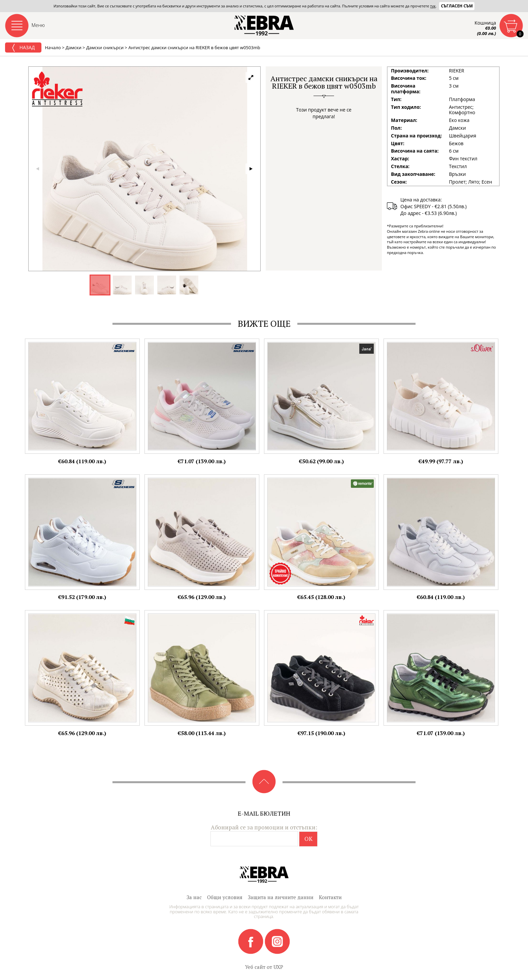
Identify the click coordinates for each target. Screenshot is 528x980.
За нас (194, 897)
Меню (38, 25)
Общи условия (225, 897)
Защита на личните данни (281, 897)
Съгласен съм (457, 6)
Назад (23, 48)
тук (433, 6)
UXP (278, 967)
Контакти (330, 897)
